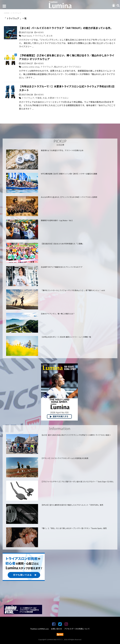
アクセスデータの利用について (77, 629)
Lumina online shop (31, 67)
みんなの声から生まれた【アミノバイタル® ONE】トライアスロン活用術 (69, 197)
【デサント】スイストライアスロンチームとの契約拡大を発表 (65, 458)
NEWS (41, 32)
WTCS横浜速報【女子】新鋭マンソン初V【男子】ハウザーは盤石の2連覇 (69, 174)
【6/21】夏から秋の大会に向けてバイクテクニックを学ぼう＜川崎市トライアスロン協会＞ (76, 435)
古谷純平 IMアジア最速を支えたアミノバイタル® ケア (62, 267)
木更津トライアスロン (58, 98)
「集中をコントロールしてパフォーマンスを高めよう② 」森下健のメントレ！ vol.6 (73, 290)
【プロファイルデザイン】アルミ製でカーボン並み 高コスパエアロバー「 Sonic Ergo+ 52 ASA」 (77, 482)
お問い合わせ (56, 629)
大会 (45, 98)
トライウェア (39, 36)
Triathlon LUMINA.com (39, 629)
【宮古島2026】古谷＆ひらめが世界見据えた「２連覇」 (62, 244)
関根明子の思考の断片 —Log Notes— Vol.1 (57, 220)
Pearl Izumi (27, 36)
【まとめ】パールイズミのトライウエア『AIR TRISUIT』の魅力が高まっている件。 (66, 28)
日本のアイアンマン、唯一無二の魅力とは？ (58, 314)
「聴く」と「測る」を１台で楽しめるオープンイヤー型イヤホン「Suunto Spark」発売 (74, 528)
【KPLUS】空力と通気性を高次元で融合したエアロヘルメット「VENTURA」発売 (72, 505)
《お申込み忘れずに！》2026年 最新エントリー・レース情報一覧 (66, 337)
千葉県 (38, 98)
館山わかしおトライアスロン (68, 67)
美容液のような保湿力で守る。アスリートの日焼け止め (62, 150)
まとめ (49, 36)
